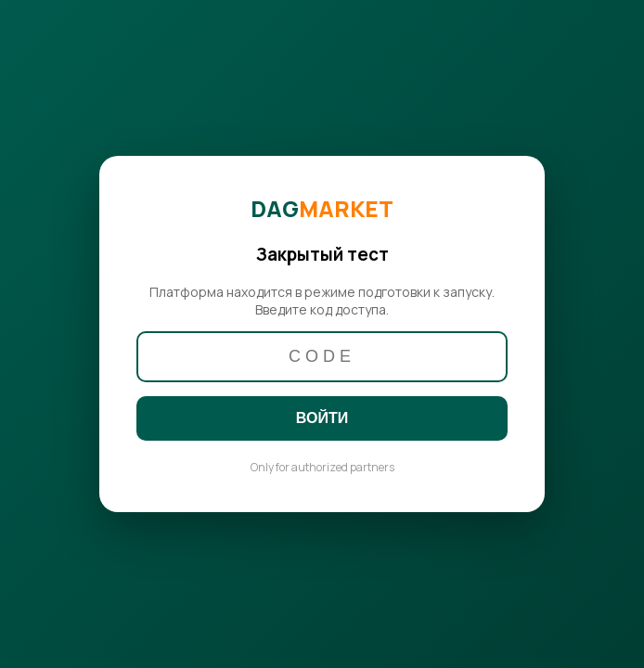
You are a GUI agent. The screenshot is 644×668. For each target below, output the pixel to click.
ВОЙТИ (322, 418)
